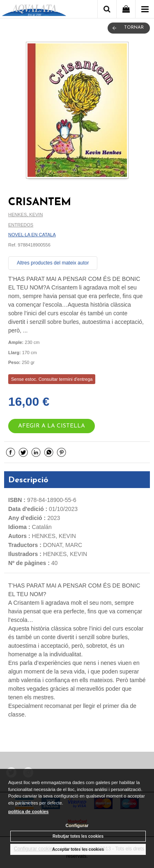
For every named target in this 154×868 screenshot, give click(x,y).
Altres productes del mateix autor (53, 263)
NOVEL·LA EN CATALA (32, 235)
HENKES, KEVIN (25, 215)
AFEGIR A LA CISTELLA (52, 426)
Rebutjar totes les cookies (78, 836)
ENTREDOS (21, 225)
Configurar (77, 825)
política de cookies (28, 811)
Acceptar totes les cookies (78, 849)
